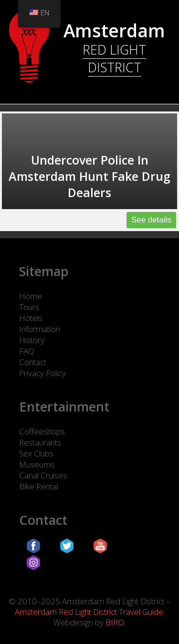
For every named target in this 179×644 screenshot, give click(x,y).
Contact (33, 362)
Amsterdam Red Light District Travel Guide (89, 612)
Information (40, 329)
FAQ (27, 351)
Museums (37, 464)
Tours (29, 307)
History (32, 340)
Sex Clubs (36, 453)
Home (31, 296)
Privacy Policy (42, 373)
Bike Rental (39, 486)
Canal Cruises (43, 475)
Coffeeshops (42, 431)
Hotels (31, 318)
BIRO (115, 622)
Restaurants (40, 442)
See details (151, 220)
